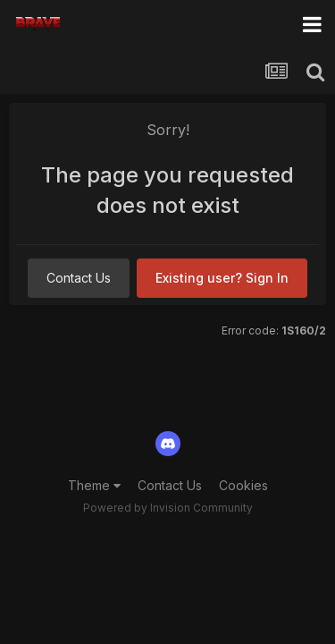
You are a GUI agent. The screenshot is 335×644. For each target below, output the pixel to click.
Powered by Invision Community (168, 508)
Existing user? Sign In (222, 278)
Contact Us (79, 278)
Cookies (243, 485)
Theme (94, 485)
